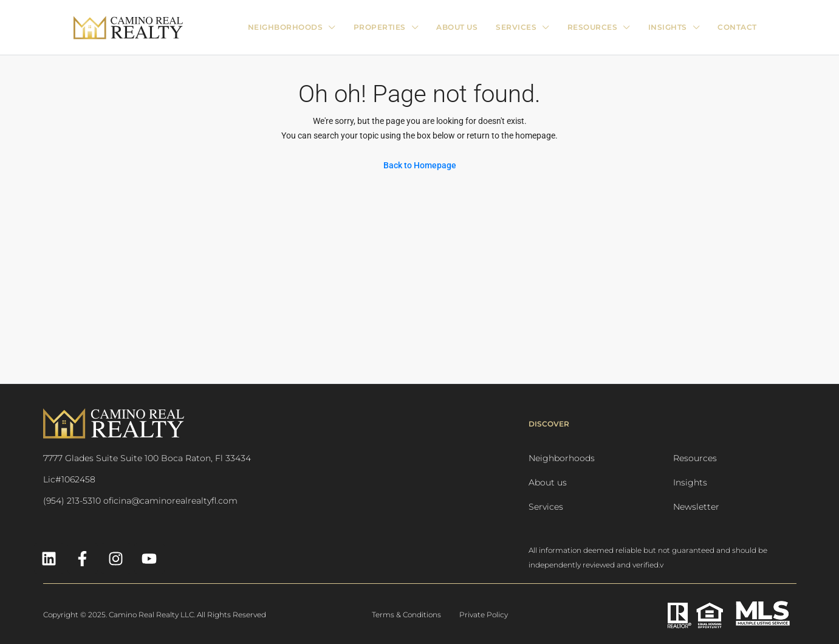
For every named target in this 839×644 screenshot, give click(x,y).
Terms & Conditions (406, 615)
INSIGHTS (668, 27)
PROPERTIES (380, 27)
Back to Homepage (420, 165)
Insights (690, 482)
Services (546, 507)
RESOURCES (593, 27)
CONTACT (737, 27)
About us (548, 482)
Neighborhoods (286, 27)
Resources (695, 458)
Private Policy (484, 615)
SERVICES (516, 27)
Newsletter (696, 507)
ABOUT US (457, 27)
